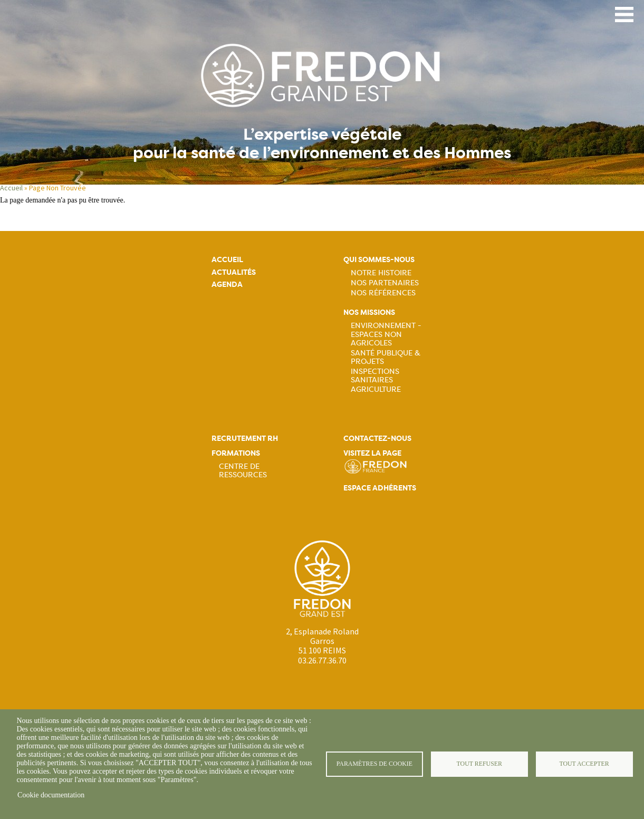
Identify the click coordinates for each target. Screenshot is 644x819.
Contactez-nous (377, 439)
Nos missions (369, 312)
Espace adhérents (380, 488)
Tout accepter (584, 764)
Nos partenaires (385, 283)
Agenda (227, 285)
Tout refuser (479, 764)
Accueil (11, 188)
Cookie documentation (51, 795)
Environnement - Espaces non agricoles (386, 334)
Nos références (383, 293)
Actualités (234, 272)
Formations (236, 453)
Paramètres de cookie (374, 764)
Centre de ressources (243, 470)
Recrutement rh (245, 439)
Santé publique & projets (386, 357)
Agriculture (376, 389)
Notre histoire (381, 273)
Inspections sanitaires (375, 375)
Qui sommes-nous (379, 260)
